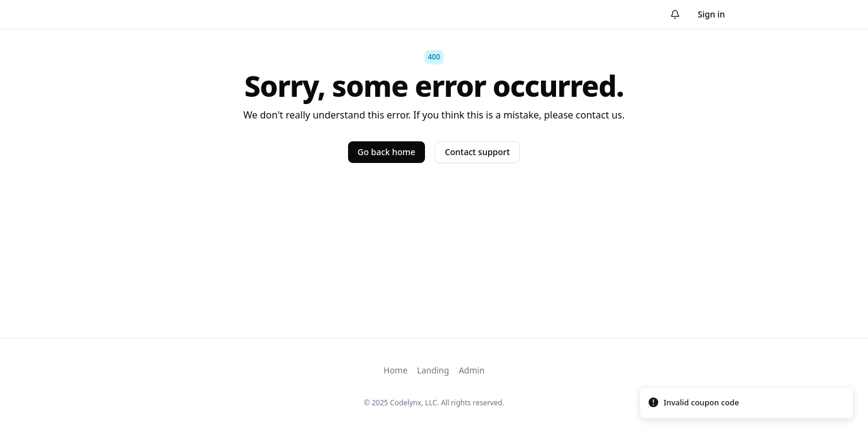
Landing (433, 370)
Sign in (711, 14)
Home (396, 370)
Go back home (387, 152)
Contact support (477, 152)
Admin (472, 370)
